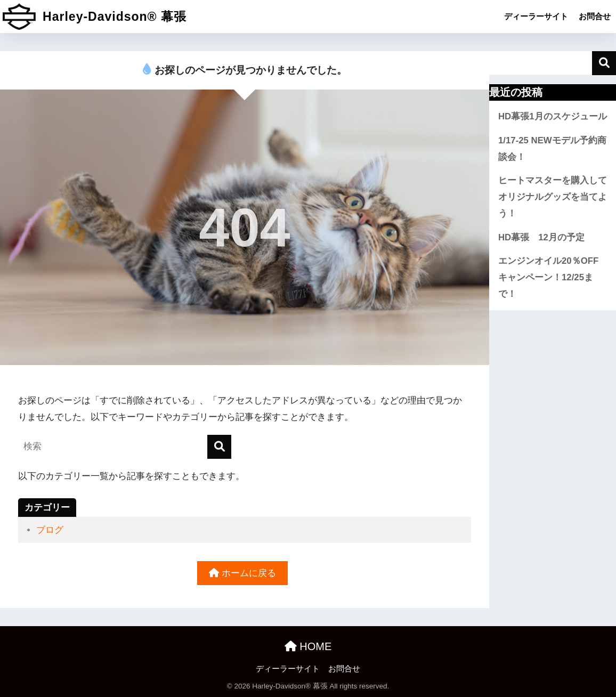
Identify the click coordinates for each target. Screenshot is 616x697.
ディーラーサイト (536, 16)
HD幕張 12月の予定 (541, 237)
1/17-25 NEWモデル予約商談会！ (552, 149)
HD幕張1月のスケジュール (553, 116)
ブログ (50, 530)
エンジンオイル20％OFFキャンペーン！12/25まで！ (548, 277)
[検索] (219, 447)
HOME (308, 646)
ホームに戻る (242, 573)
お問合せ (595, 16)
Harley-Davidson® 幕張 (95, 17)
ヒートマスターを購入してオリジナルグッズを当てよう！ (553, 197)
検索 (604, 63)
